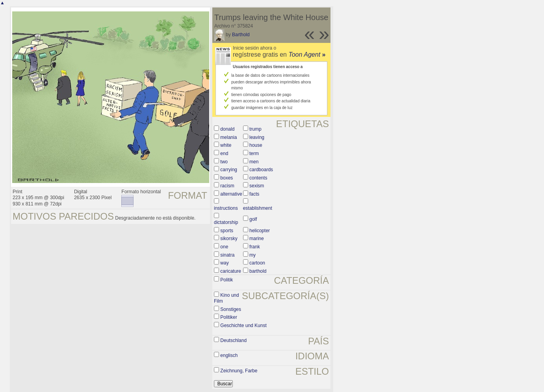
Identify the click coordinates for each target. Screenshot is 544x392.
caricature (231, 271)
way (224, 263)
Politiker (229, 317)
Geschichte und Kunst (243, 325)
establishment (258, 208)
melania (228, 137)
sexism (257, 186)
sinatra (227, 255)
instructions (226, 208)
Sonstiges (231, 309)
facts (254, 194)
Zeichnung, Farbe (239, 371)
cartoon (257, 263)
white (226, 145)
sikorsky (229, 239)
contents (258, 178)
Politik (227, 280)
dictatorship (226, 222)
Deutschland (233, 340)
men (254, 162)
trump (255, 129)
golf (253, 219)
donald (227, 129)
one (224, 247)
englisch (229, 355)
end (224, 153)
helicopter (260, 231)
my (253, 255)
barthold (258, 271)
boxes (227, 178)
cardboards (261, 170)
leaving (257, 137)
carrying (229, 170)
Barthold (241, 35)
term (254, 153)
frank (255, 247)
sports (227, 231)
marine (257, 239)
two (224, 162)
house (256, 145)
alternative (231, 194)
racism (227, 186)
